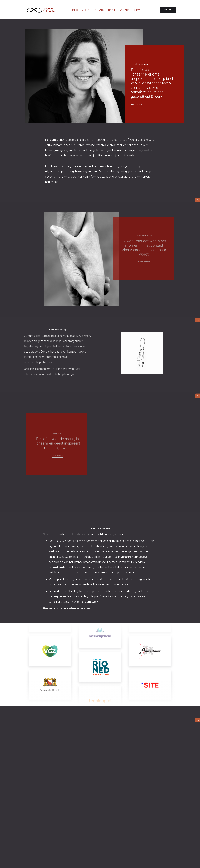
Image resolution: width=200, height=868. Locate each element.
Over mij (137, 10)
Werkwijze (99, 10)
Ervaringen (125, 10)
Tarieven (112, 10)
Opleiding (86, 10)
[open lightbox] (141, 353)
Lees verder (137, 104)
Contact (168, 10)
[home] (41, 10)
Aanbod (74, 10)
